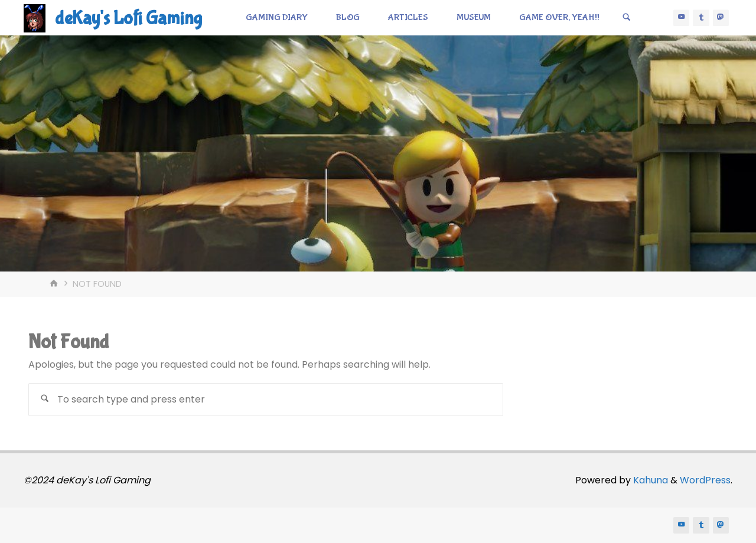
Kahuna (649, 480)
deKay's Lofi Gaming (128, 19)
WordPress (705, 480)
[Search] (627, 18)
